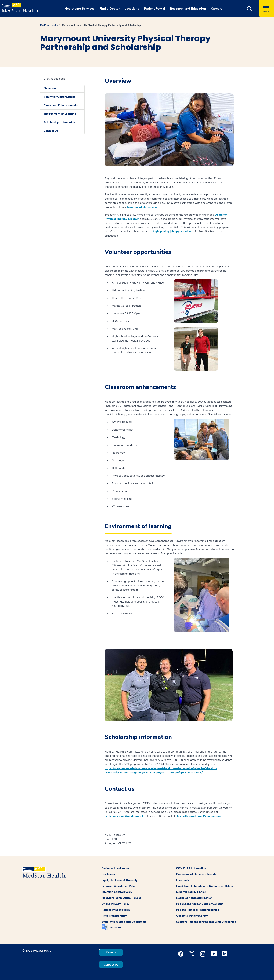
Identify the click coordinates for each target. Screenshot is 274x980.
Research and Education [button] (188, 9)
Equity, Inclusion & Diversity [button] (120, 880)
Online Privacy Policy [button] (115, 904)
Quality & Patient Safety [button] (192, 916)
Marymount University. (142, 207)
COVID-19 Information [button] (191, 868)
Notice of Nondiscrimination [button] (194, 898)
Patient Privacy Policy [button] (116, 910)
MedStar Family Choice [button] (191, 892)
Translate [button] (116, 928)
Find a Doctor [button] (110, 9)
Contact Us (51, 131)
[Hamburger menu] (266, 9)
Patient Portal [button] (154, 9)
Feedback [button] (183, 880)
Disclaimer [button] (108, 874)
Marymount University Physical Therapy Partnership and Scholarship (102, 25)
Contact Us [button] (111, 965)
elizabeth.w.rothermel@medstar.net (199, 816)
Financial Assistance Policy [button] (119, 886)
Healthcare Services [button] (80, 9)
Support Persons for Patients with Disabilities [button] (206, 922)
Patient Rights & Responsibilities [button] (198, 910)
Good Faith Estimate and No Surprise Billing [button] (205, 886)
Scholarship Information (59, 122)
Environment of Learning (60, 114)
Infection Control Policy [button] (117, 892)
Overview (50, 88)
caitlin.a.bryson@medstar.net (124, 816)
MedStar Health (49, 25)
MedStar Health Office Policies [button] (121, 898)
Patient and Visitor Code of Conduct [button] (200, 904)
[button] (249, 9)
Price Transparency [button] (114, 916)
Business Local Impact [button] (116, 868)
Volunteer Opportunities (60, 97)
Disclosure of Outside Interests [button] (196, 874)
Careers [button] (217, 9)
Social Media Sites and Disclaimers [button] (124, 922)
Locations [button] (132, 9)
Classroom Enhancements (61, 105)
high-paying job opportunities (173, 232)
